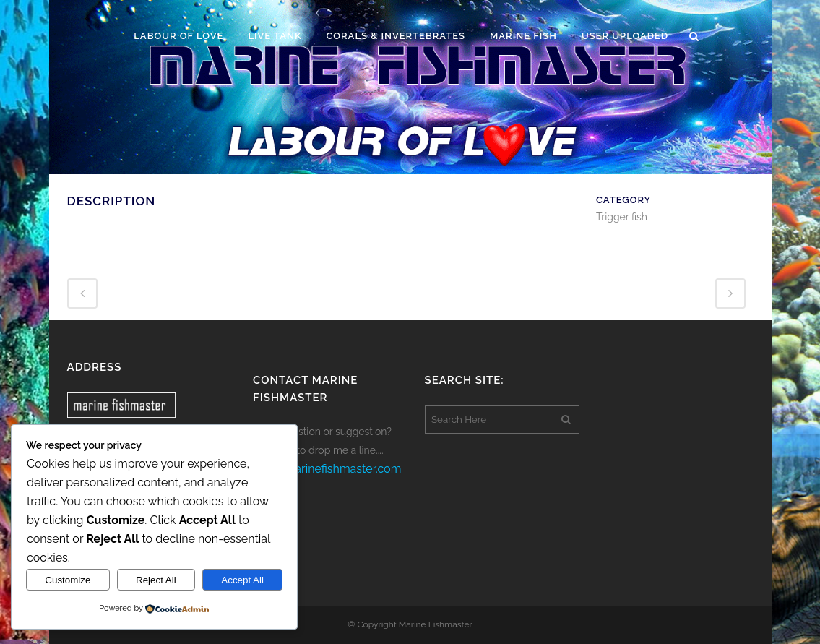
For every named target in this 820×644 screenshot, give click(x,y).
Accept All (242, 580)
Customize (68, 580)
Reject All (156, 580)
